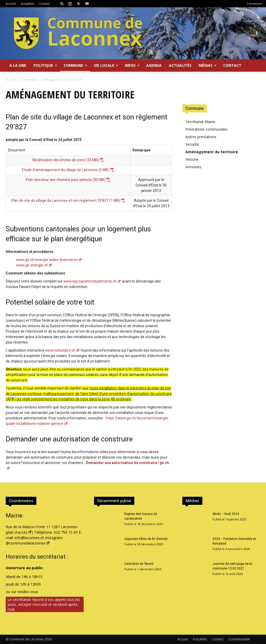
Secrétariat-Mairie (200, 122)
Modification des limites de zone (59, 160)
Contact (45, 4)
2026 (48, 639)
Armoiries (194, 167)
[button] (62, 4)
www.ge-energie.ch (34, 265)
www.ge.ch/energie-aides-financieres (49, 260)
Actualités (28, 4)
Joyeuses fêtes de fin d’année (146, 539)
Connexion (254, 4)
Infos (132, 65)
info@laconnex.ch (29, 538)
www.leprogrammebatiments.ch (92, 281)
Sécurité (192, 144)
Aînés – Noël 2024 (226, 514)
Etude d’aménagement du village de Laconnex (60, 170)
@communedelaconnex (28, 543)
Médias (208, 65)
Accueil (11, 4)
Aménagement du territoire (212, 152)
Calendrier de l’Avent (139, 564)
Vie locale (106, 65)
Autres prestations (201, 137)
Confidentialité (239, 639)
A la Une (18, 65)
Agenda (154, 65)
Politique (45, 65)
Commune (75, 65)
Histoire (192, 159)
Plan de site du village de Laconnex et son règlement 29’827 (60, 200)
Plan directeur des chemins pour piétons (59, 180)
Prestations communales (207, 129)
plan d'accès (19, 532)
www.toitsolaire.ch (62, 350)
